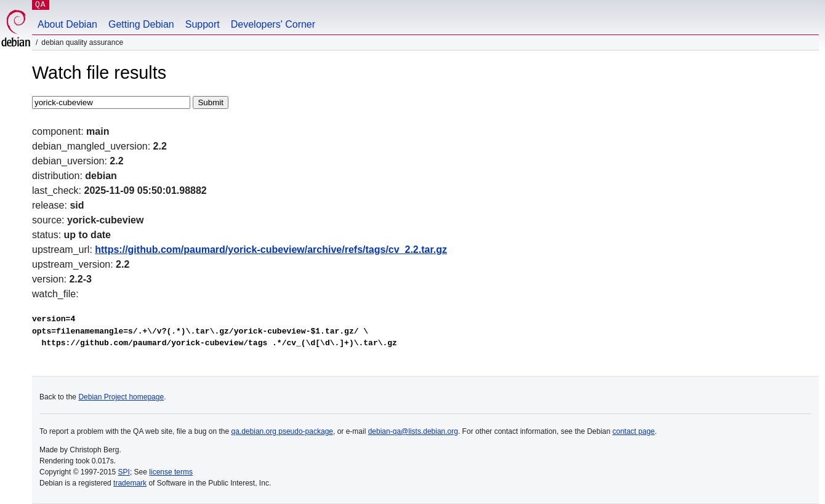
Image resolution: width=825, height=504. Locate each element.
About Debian (67, 24)
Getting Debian (141, 24)
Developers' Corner (273, 24)
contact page (634, 431)
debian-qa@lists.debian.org (413, 431)
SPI (124, 472)
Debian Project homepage (121, 397)
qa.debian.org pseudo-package (282, 431)
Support (203, 24)
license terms (171, 472)
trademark (130, 483)
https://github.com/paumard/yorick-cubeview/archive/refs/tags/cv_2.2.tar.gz (271, 250)
